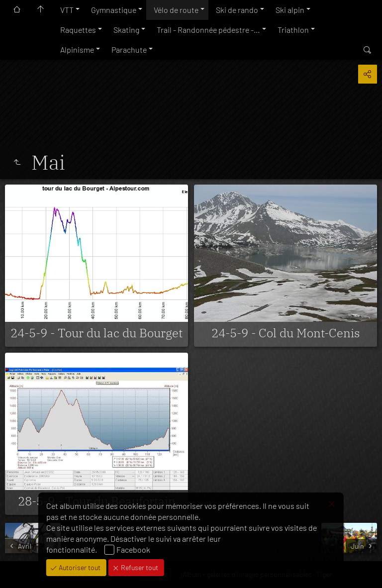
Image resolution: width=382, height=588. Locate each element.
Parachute (129, 49)
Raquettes (78, 30)
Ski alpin (290, 10)
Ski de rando (237, 10)
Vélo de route (176, 10)
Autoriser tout (79, 567)
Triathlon (293, 30)
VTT (67, 10)
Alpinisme (77, 49)
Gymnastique (114, 10)
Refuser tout (139, 567)
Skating (126, 30)
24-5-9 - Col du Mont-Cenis (286, 333)
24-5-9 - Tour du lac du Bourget (96, 333)
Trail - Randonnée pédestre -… (208, 30)
